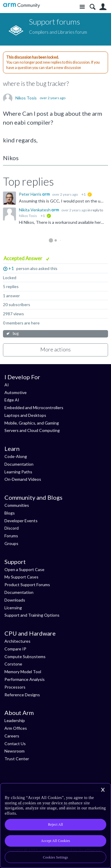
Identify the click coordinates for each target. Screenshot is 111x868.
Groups (11, 543)
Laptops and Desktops (25, 415)
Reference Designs (22, 695)
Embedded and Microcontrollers (34, 408)
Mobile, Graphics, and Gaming (32, 423)
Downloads (15, 600)
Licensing (13, 608)
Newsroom (15, 751)
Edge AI (12, 400)
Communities (17, 505)
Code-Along (16, 456)
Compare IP (15, 649)
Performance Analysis (25, 679)
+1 (11, 268)
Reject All (55, 824)
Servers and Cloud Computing (32, 430)
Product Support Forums (27, 585)
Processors (15, 687)
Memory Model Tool (23, 672)
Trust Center (17, 759)
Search (92, 7)
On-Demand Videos (23, 479)
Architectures (17, 641)
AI (7, 385)
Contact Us (15, 744)
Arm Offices (16, 728)
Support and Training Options (32, 615)
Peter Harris (31, 194)
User (103, 7)
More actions (55, 349)
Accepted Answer (23, 258)
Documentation (19, 464)
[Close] (103, 790)
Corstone (13, 664)
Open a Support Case (24, 569)
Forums (11, 536)
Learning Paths (18, 472)
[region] (55, 826)
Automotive (16, 392)
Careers (12, 736)
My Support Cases (21, 577)
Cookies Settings (55, 857)
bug (16, 333)
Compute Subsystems (25, 656)
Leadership (15, 720)
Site (82, 7)
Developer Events (21, 521)
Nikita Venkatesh (35, 210)
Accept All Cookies (55, 841)
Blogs (10, 513)
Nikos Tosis (26, 98)
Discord (12, 528)
